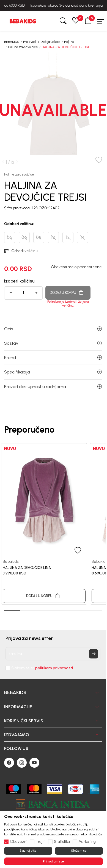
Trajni (41, 842)
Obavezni (19, 842)
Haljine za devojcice (23, 47)
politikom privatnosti (54, 668)
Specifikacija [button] (53, 372)
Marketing (87, 842)
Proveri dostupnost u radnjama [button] (53, 387)
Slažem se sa (42, 668)
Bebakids (11, 562)
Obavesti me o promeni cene (76, 267)
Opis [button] (53, 329)
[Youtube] (34, 763)
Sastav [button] (53, 343)
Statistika (62, 842)
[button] (88, 21)
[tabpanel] (44, 524)
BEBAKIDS (12, 42)
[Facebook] (9, 763)
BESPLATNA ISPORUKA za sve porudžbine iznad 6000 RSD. (54, 5)
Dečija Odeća (50, 42)
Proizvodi (30, 42)
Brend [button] (53, 358)
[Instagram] (22, 763)
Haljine (69, 42)
